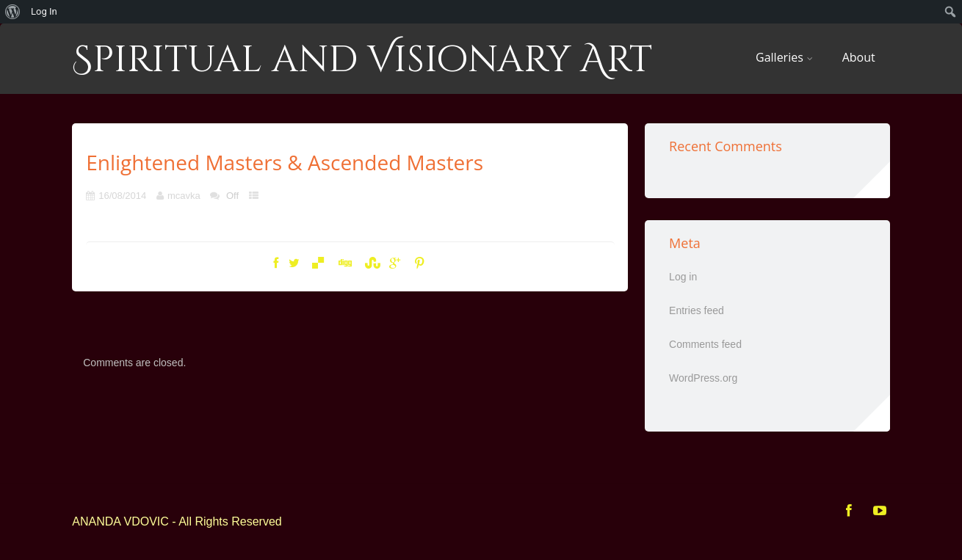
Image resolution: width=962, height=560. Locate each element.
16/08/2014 (122, 196)
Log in (683, 277)
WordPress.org (703, 378)
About (859, 57)
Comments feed (705, 344)
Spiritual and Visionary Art (362, 60)
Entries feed (697, 310)
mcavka (184, 196)
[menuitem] (13, 12)
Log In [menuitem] (44, 11)
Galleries (784, 57)
